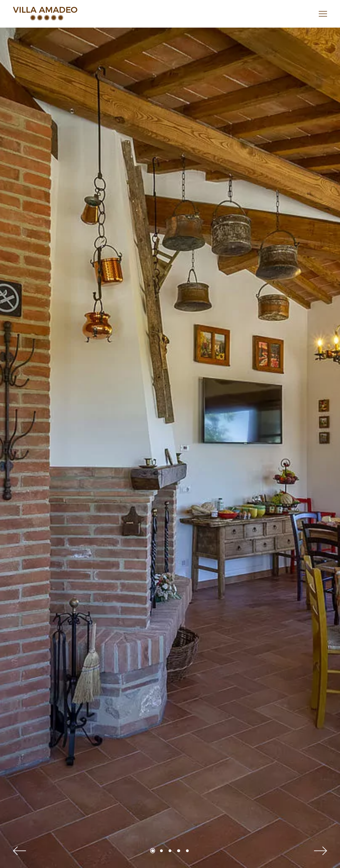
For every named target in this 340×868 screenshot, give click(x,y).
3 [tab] (170, 851)
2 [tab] (161, 851)
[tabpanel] (170, 448)
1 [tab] (153, 851)
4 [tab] (179, 851)
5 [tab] (187, 851)
